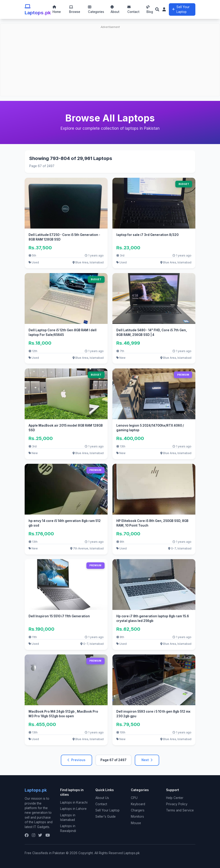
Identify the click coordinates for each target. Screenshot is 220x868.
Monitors (137, 817)
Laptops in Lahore (73, 809)
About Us (102, 798)
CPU (134, 798)
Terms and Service (180, 810)
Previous (76, 760)
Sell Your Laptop (181, 9)
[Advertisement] (110, 48)
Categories (96, 9)
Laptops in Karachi (74, 802)
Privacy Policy (177, 804)
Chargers (138, 810)
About (115, 9)
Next (147, 760)
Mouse (136, 823)
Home (57, 9)
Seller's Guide (106, 817)
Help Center (175, 798)
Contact (133, 9)
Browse (75, 9)
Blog (150, 9)
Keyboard (138, 804)
